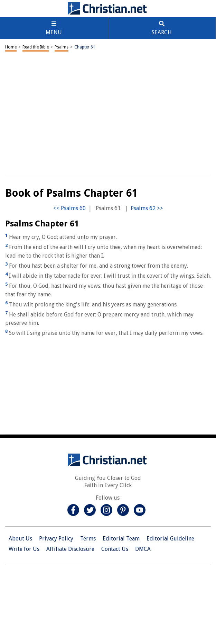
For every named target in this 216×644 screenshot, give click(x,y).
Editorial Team (121, 539)
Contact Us (115, 549)
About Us (20, 539)
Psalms (62, 47)
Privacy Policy (56, 539)
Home (11, 47)
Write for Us (24, 549)
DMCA (143, 549)
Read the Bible (36, 47)
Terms (88, 539)
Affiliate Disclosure (70, 549)
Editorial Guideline (170, 539)
